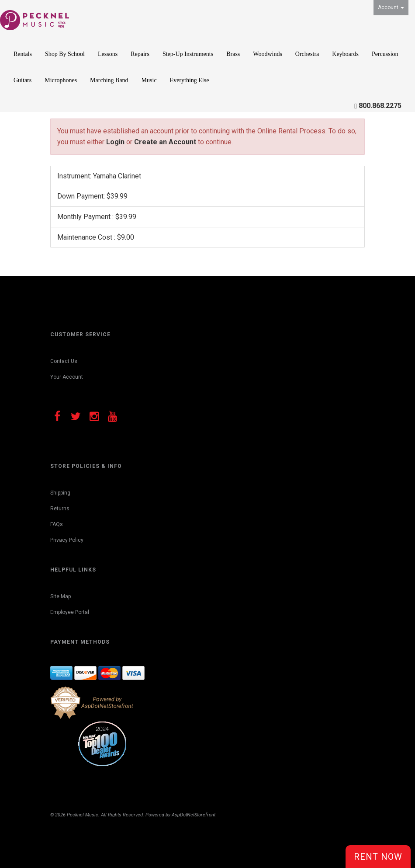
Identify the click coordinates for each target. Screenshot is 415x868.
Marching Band (109, 80)
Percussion (385, 54)
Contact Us (64, 361)
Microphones (61, 80)
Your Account (67, 377)
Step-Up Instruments (188, 54)
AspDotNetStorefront (194, 815)
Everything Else (190, 80)
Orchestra (307, 54)
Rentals (23, 54)
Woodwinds (268, 54)
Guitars (22, 80)
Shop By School (65, 54)
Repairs (140, 54)
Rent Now (378, 857)
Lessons (108, 54)
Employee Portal (70, 612)
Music (149, 80)
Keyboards (345, 54)
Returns (60, 509)
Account (391, 7)
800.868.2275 (380, 106)
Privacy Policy (67, 540)
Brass (233, 54)
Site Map (61, 596)
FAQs (57, 524)
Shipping (60, 493)
